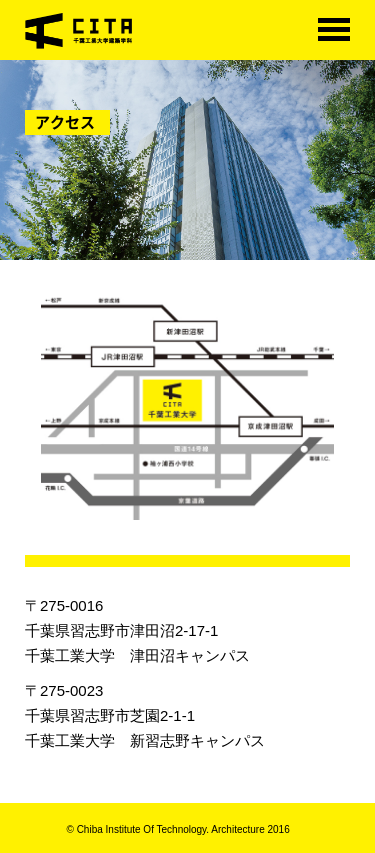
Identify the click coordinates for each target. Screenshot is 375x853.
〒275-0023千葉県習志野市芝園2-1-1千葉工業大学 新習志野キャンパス (145, 715)
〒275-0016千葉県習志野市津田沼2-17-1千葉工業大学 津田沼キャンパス (137, 630)
